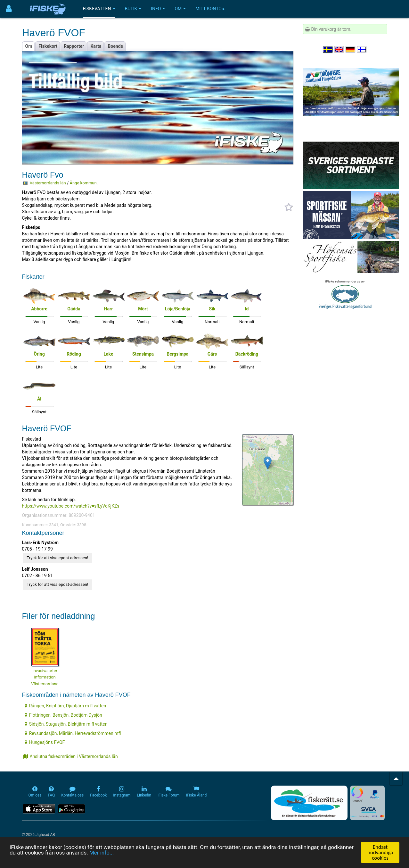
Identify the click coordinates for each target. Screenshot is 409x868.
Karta (96, 46)
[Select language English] (339, 49)
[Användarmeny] (9, 9)
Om (180, 9)
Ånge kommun (83, 183)
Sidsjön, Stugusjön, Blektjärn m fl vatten (66, 724)
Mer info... (102, 853)
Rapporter (74, 46)
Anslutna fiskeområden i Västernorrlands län (71, 756)
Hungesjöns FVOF (45, 742)
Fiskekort (48, 46)
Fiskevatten (99, 9)
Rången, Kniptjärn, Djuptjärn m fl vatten (65, 706)
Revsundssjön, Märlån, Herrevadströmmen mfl (73, 733)
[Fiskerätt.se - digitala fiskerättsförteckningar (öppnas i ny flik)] (309, 803)
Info (158, 9)
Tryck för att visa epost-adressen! (58, 558)
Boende (115, 46)
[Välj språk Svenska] (328, 49)
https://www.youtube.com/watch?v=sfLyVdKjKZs (71, 506)
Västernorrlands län (48, 183)
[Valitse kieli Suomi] (362, 49)
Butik (133, 9)
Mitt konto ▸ (210, 9)
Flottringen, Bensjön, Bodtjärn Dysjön (63, 715)
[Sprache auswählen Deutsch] (351, 49)
